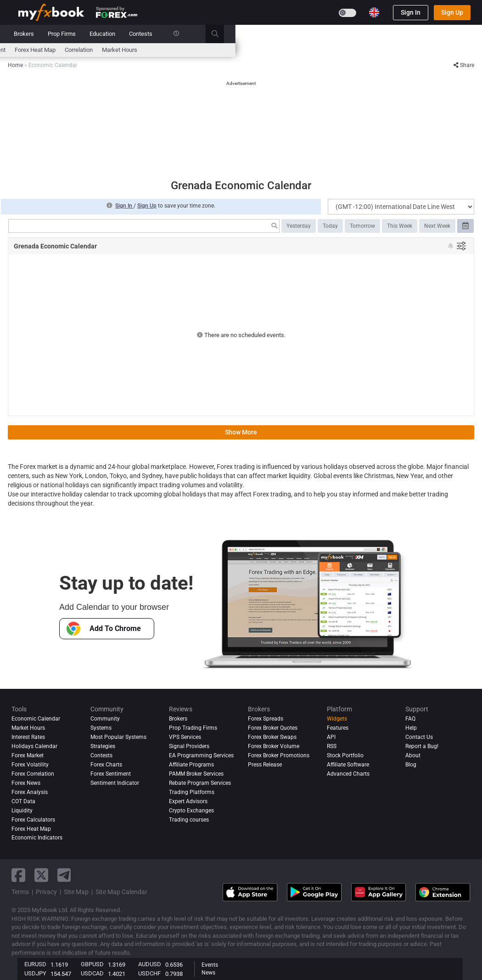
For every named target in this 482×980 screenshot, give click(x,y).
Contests (387, 34)
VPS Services (185, 737)
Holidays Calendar (34, 746)
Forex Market (28, 755)
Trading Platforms (192, 792)
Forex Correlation (33, 774)
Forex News (26, 783)
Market (122, 34)
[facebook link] (18, 875)
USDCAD (92, 973)
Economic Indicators (37, 838)
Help (411, 728)
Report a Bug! (422, 746)
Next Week (437, 226)
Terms (20, 892)
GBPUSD (92, 964)
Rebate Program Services (200, 783)
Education (349, 34)
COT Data (23, 801)
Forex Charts (106, 765)
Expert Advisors (188, 801)
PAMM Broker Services (196, 774)
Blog (411, 765)
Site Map (76, 892)
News (91, 34)
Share (464, 65)
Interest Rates (96, 50)
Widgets (337, 719)
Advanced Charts (348, 774)
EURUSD (35, 964)
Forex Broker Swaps (272, 737)
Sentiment (239, 50)
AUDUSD (150, 964)
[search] (467, 34)
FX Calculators (142, 50)
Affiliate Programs (191, 765)
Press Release (265, 765)
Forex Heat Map (282, 50)
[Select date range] (465, 226)
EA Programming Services (201, 755)
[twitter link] (41, 875)
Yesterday (299, 226)
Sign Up (452, 12)
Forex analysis (30, 792)
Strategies (103, 746)
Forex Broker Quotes (273, 728)
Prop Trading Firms (193, 728)
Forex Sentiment (111, 774)
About (413, 755)
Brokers (270, 34)
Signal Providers (189, 746)
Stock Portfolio (345, 755)
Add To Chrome (104, 629)
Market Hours (366, 50)
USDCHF (149, 973)
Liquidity (22, 811)
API (331, 737)
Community (196, 34)
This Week (400, 226)
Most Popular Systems (118, 737)
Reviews (235, 34)
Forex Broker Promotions (279, 755)
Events (210, 965)
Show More (241, 432)
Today (330, 226)
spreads (205, 50)
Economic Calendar (43, 50)
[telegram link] (64, 875)
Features (338, 728)
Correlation (325, 50)
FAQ (410, 719)
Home (26, 34)
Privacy (46, 892)
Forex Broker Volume (274, 746)
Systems (156, 34)
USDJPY (35, 973)
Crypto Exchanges (191, 811)
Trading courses (189, 820)
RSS (332, 746)
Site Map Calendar (121, 892)
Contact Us (419, 737)
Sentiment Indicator (115, 783)
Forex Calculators (33, 820)
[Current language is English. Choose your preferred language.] (374, 12)
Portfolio (59, 34)
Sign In (411, 12)
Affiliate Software (348, 765)
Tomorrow (362, 226)
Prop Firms (308, 34)
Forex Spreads (266, 719)
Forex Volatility (30, 765)
